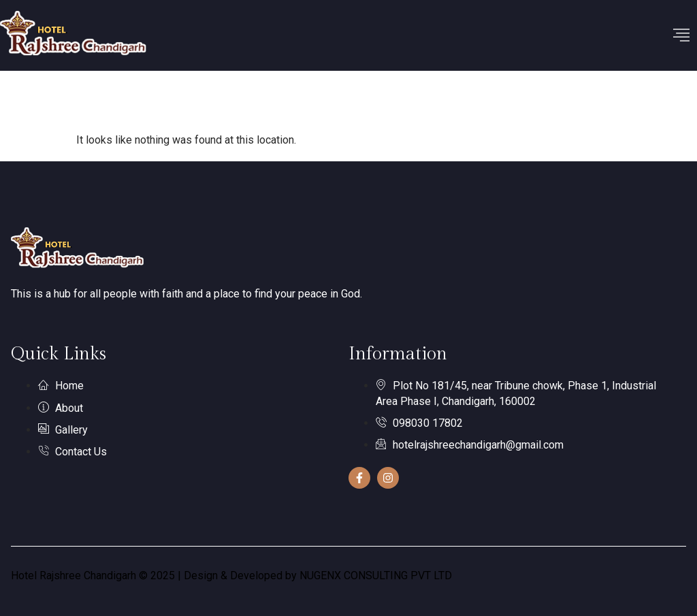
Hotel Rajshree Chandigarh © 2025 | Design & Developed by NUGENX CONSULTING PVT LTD (231, 576)
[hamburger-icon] (682, 35)
